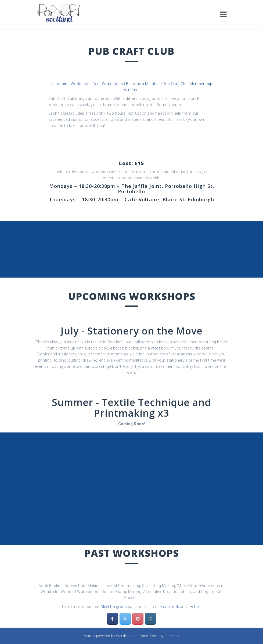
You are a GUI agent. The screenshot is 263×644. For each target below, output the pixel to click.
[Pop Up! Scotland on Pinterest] (138, 619)
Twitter (194, 607)
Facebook (170, 607)
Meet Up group (114, 607)
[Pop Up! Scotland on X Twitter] (125, 619)
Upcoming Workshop (70, 84)
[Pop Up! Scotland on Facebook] (113, 619)
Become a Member (143, 84)
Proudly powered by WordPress (109, 636)
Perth (154, 636)
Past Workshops (108, 84)
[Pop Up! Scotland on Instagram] (150, 619)
